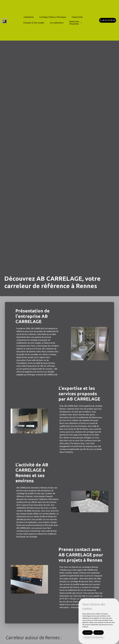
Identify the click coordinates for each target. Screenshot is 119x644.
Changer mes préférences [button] (94, 637)
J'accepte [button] (88, 632)
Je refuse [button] (98, 632)
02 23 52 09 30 (108, 20)
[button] (81, 23)
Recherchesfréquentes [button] (74, 23)
